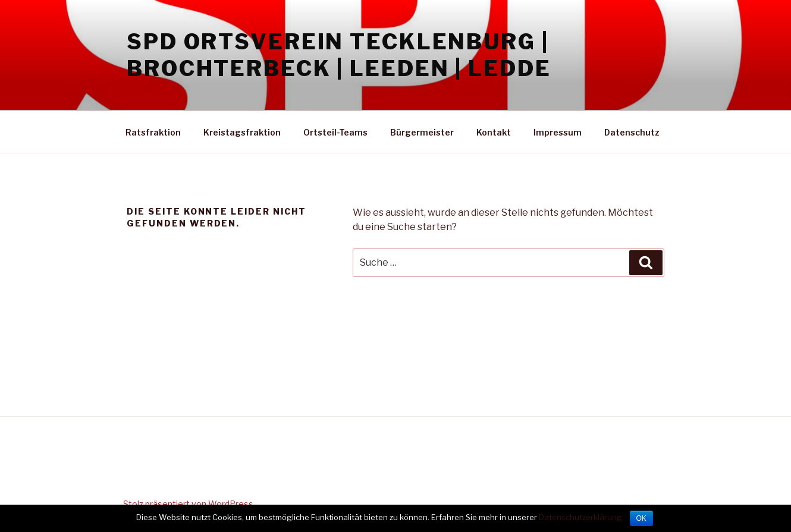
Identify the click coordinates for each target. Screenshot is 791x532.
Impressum (558, 132)
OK (641, 518)
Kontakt (494, 132)
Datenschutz (632, 132)
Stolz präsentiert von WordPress (188, 504)
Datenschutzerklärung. (581, 517)
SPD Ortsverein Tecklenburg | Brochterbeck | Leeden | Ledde (339, 55)
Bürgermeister (422, 132)
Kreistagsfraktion (242, 132)
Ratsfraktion (153, 132)
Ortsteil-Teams (335, 132)
